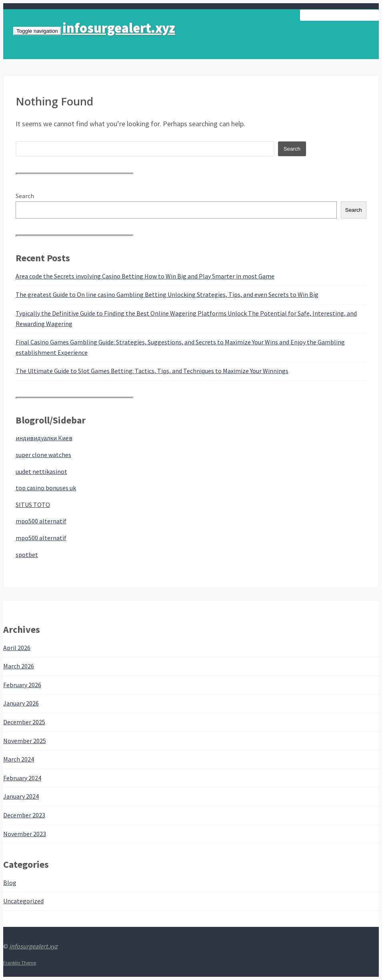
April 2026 (17, 648)
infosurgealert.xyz (119, 28)
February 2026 (22, 685)
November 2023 (25, 834)
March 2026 (19, 666)
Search (25, 196)
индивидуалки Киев (44, 438)
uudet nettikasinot (41, 471)
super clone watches (43, 455)
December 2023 (24, 815)
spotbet (27, 555)
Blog (10, 883)
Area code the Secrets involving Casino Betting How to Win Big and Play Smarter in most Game (145, 276)
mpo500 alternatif (41, 521)
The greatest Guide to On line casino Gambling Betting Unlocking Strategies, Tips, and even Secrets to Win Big (167, 294)
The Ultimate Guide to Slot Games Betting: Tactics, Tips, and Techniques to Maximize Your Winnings (152, 371)
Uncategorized (23, 901)
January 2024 (21, 796)
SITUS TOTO (33, 505)
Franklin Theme (20, 963)
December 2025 (24, 722)
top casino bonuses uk (46, 488)
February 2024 (22, 778)
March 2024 (19, 759)
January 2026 (21, 703)
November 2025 (25, 741)
